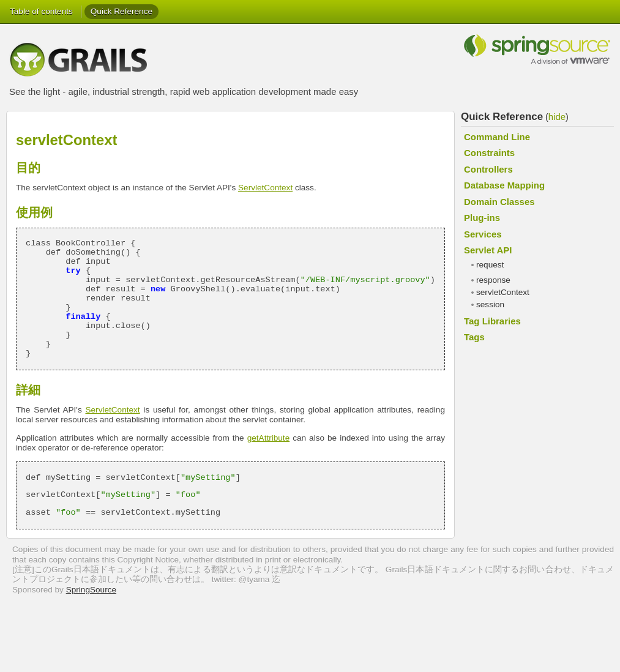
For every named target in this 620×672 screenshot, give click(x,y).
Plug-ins (482, 218)
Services (483, 234)
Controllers (488, 169)
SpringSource (91, 590)
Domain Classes (499, 202)
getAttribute (269, 438)
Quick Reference (121, 11)
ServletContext (265, 188)
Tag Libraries (492, 321)
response (493, 280)
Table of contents (41, 11)
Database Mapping (504, 185)
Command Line (497, 137)
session (490, 304)
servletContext (503, 292)
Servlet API (488, 250)
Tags (474, 337)
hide (557, 117)
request (490, 265)
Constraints (489, 153)
